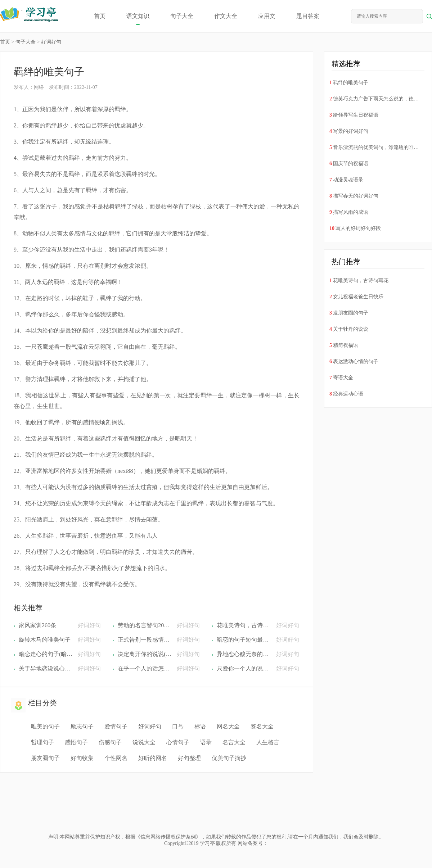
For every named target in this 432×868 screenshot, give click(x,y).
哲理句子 (42, 742)
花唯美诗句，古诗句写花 (244, 625)
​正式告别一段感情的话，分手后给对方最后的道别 (145, 640)
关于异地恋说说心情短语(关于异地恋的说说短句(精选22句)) (46, 668)
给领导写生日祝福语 (356, 115)
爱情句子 (116, 726)
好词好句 (51, 42)
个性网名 (116, 758)
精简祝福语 (346, 345)
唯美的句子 (45, 726)
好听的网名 (153, 758)
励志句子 (82, 726)
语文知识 (138, 16)
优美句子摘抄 (229, 758)
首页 (100, 16)
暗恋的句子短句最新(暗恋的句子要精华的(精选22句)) (244, 640)
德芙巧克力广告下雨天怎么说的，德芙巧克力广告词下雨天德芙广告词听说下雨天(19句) (376, 99)
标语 (200, 726)
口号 (178, 726)
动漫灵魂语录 (348, 180)
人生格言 (268, 742)
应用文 (267, 16)
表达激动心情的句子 (356, 361)
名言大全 (234, 742)
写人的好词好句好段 (358, 228)
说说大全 (144, 742)
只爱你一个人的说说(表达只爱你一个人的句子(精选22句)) (244, 668)
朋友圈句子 (45, 758)
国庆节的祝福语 (351, 164)
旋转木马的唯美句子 (45, 640)
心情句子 (178, 742)
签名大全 (262, 726)
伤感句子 (110, 742)
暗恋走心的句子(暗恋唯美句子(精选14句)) (46, 654)
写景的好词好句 (351, 131)
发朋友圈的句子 (351, 313)
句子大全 (182, 16)
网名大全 (228, 726)
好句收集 (82, 758)
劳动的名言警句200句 (145, 625)
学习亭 (207, 843)
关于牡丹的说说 (351, 329)
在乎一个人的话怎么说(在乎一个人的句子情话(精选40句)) (145, 668)
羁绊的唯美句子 (351, 83)
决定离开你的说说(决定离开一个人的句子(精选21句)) (145, 654)
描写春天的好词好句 (356, 196)
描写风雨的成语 (351, 212)
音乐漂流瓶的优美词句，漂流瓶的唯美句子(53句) (376, 147)
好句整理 (189, 758)
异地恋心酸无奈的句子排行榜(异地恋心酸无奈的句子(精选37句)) (244, 654)
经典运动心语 (348, 394)
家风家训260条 (37, 625)
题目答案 (308, 16)
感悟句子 (76, 742)
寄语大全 (343, 378)
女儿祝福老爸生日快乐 (358, 297)
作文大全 (226, 16)
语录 (206, 742)
